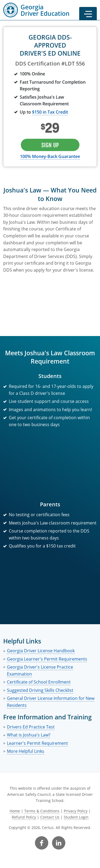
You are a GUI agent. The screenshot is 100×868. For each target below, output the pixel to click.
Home (15, 811)
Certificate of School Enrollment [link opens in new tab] (39, 682)
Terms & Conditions (42, 811)
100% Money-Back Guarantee (50, 156)
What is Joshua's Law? (29, 735)
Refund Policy (24, 817)
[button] (88, 14)
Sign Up (50, 145)
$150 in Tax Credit (50, 112)
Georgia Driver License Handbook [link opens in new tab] (41, 651)
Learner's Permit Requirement (37, 743)
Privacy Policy (76, 811)
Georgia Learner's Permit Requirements (47, 659)
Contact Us (50, 817)
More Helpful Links (26, 751)
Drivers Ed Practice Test (31, 727)
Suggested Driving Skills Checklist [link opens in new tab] (40, 690)
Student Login (76, 817)
